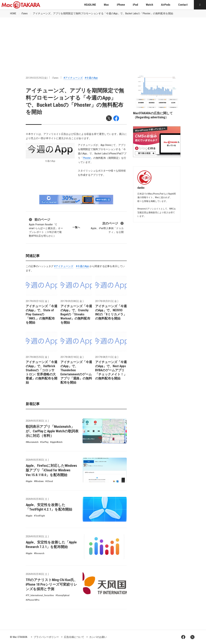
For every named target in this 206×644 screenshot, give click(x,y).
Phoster (87, 158)
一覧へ (76, 227)
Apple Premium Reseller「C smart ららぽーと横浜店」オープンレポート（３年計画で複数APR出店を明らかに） (46, 227)
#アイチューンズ (73, 78)
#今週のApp (91, 78)
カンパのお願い (98, 637)
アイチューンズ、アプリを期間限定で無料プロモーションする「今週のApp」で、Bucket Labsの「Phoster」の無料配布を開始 (103, 13)
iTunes (24, 13)
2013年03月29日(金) (37, 78)
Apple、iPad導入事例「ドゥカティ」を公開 (107, 227)
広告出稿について (74, 637)
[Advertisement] (103, 41)
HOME (13, 13)
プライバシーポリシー (46, 637)
